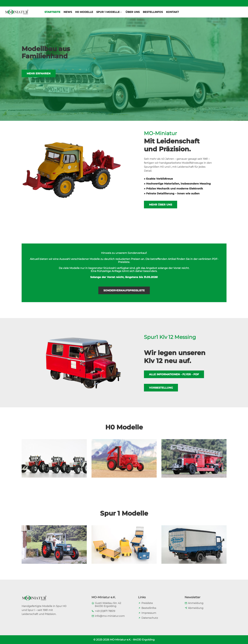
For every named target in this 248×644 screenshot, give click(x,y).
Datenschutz (150, 618)
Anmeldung (196, 603)
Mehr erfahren (39, 80)
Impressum (149, 613)
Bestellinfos (149, 608)
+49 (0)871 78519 (105, 611)
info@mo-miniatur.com (110, 616)
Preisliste (147, 603)
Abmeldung (196, 608)
